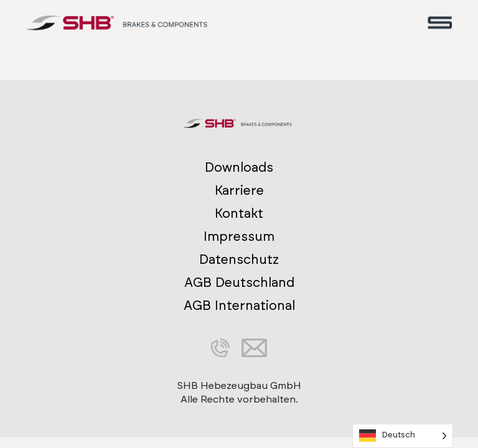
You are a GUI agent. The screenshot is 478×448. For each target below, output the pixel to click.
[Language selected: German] (403, 436)
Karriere (239, 191)
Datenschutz (239, 260)
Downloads (239, 168)
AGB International (239, 306)
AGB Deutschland (239, 283)
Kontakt (239, 214)
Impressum (239, 237)
